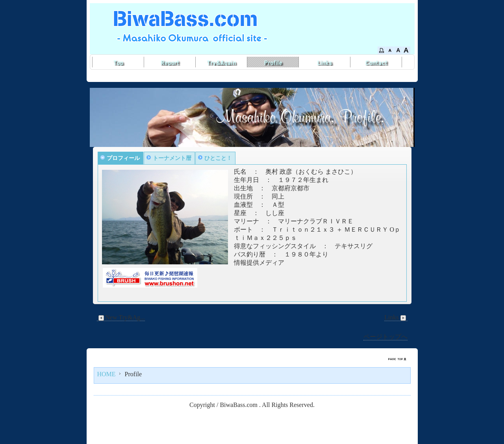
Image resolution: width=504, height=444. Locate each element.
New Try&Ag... (121, 318)
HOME (107, 374)
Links (396, 318)
